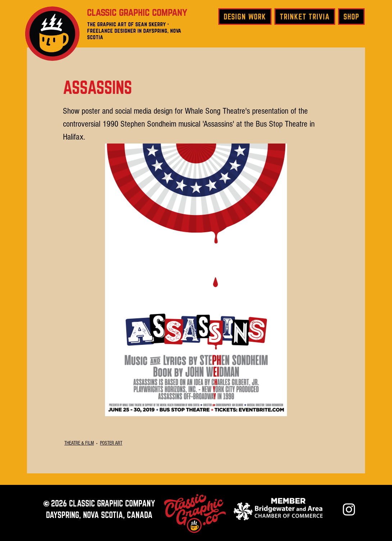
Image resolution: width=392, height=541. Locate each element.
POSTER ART (111, 443)
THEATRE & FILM (79, 443)
